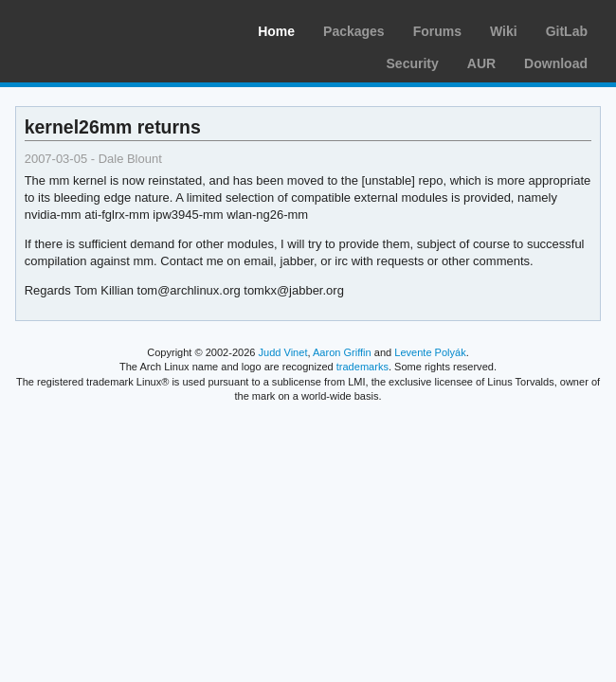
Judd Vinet (283, 352)
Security (413, 63)
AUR (481, 63)
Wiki (504, 31)
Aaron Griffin (342, 352)
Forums (437, 31)
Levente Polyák (430, 352)
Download (556, 63)
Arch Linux (104, 28)
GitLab (567, 31)
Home (276, 31)
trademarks (362, 367)
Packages (354, 31)
